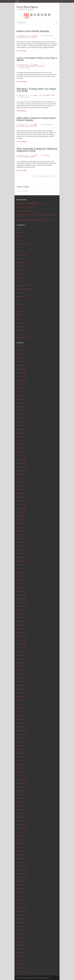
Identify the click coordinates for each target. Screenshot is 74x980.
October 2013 (21, 919)
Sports (19, 300)
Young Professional (23, 338)
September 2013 (22, 923)
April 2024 (20, 444)
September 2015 (22, 832)
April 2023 (20, 490)
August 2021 (21, 565)
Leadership (20, 270)
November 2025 (22, 373)
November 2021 (22, 554)
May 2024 (20, 441)
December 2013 (22, 911)
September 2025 (22, 380)
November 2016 (22, 780)
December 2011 (22, 964)
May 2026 (20, 350)
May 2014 (20, 893)
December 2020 (22, 595)
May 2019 (20, 667)
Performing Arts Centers (24, 285)
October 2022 (21, 512)
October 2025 (21, 377)
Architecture (21, 233)
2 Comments (46, 155)
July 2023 (20, 478)
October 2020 (21, 603)
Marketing (20, 274)
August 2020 (21, 610)
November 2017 (22, 734)
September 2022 (22, 516)
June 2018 (20, 708)
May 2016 (20, 802)
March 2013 (21, 945)
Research (20, 293)
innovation (22, 126)
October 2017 (21, 738)
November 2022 (22, 508)
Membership (21, 278)
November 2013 (22, 915)
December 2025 (22, 369)
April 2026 (20, 354)
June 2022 (20, 527)
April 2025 (20, 399)
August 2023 (21, 474)
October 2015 (21, 829)
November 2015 (22, 825)
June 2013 (20, 934)
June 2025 (20, 392)
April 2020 (20, 625)
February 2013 (21, 949)
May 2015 (20, 847)
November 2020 (22, 599)
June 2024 (20, 437)
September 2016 (22, 787)
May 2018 (20, 712)
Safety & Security (22, 297)
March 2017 (21, 764)
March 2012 (21, 960)
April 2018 (20, 716)
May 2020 (20, 621)
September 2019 (22, 652)
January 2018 (21, 727)
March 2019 (21, 674)
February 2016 (21, 813)
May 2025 (20, 395)
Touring (19, 319)
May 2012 (20, 957)
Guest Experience (22, 263)
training (53, 95)
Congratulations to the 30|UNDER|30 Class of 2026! (31, 203)
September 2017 (22, 742)
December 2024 (22, 414)
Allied (19, 229)
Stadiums (20, 304)
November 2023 (22, 463)
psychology (42, 66)
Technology (20, 312)
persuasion (22, 66)
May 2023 (20, 486)
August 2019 (21, 655)
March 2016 (21, 810)
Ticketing (20, 315)
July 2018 (20, 704)
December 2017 (22, 731)
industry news (27, 37)
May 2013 (20, 938)
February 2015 (21, 859)
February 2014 (21, 904)
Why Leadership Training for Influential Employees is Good (37, 150)
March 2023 (21, 493)
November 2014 (22, 870)
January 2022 (21, 546)
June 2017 (20, 753)
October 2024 (21, 422)
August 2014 (21, 881)
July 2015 (20, 840)
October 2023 (21, 467)
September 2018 (22, 697)
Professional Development (25, 289)
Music (19, 281)
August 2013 (21, 926)
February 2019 (21, 678)
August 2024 (21, 429)
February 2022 (21, 542)
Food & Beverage (22, 255)
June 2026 (20, 346)
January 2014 (21, 908)
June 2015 (20, 844)
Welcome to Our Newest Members (27, 207)
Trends (19, 323)
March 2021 (21, 584)
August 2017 (21, 746)
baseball (21, 37)
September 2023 (22, 471)
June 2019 (20, 663)
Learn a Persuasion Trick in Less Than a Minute (37, 59)
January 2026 (21, 365)
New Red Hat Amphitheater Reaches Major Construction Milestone (36, 220)
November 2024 (22, 418)
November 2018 (22, 689)
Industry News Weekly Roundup (33, 31)
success (27, 126)
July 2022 (20, 523)
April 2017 (20, 761)
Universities (21, 330)
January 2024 (21, 456)
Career (19, 240)
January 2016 (21, 817)
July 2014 (20, 885)
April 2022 (20, 535)
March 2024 (21, 448)
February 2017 (21, 768)
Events (19, 251)
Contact (17, 1)
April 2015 (20, 851)
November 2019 (22, 644)
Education (20, 248)
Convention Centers (23, 244)
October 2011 (21, 972)
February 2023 (21, 497)
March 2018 (21, 719)
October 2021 (21, 557)
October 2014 (21, 874)
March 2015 (21, 855)
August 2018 (21, 700)
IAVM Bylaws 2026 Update (25, 211)
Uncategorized (21, 327)
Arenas (19, 236)
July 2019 (20, 659)
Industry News (21, 266)
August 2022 (21, 520)
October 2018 (21, 693)
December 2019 (22, 640)
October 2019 (21, 648)
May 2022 (20, 531)
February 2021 (21, 587)
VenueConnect (33, 126)
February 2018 (21, 723)
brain (43, 95)
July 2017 (20, 749)
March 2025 (21, 403)
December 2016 (22, 776)
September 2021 (22, 561)
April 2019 (20, 670)
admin (36, 36)
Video (19, 334)
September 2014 (22, 877)
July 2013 (20, 930)
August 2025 (21, 384)
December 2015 (22, 821)
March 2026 (21, 358)
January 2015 (21, 862)
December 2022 (22, 505)
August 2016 (21, 791)
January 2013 (21, 953)
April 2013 (20, 942)
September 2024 (22, 426)
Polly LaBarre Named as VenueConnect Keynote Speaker (36, 119)
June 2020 (20, 618)
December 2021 (22, 550)
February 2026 (21, 361)
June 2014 (20, 889)
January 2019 (21, 682)
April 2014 (20, 896)
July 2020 (20, 614)
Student (19, 308)
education (48, 95)
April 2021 (20, 580)
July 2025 (20, 388)
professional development (32, 66)
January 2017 (21, 772)
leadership (27, 157)
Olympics (34, 37)
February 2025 (21, 407)
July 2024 (20, 433)
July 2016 (20, 795)
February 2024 (21, 452)
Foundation (20, 259)
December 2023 (22, 459)
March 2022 (21, 539)
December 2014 (22, 866)
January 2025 (21, 410)
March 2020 (21, 629)
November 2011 (22, 968)
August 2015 (21, 836)
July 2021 (20, 569)
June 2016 (20, 798)
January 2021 (21, 591)
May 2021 (20, 576)
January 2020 (21, 636)
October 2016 (21, 783)
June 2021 (20, 572)
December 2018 (22, 685)
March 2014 (21, 900)
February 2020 (21, 633)
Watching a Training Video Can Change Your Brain (36, 90)
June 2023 (20, 482)
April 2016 (20, 806)
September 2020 (22, 606)
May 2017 (20, 757)
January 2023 (21, 501)
